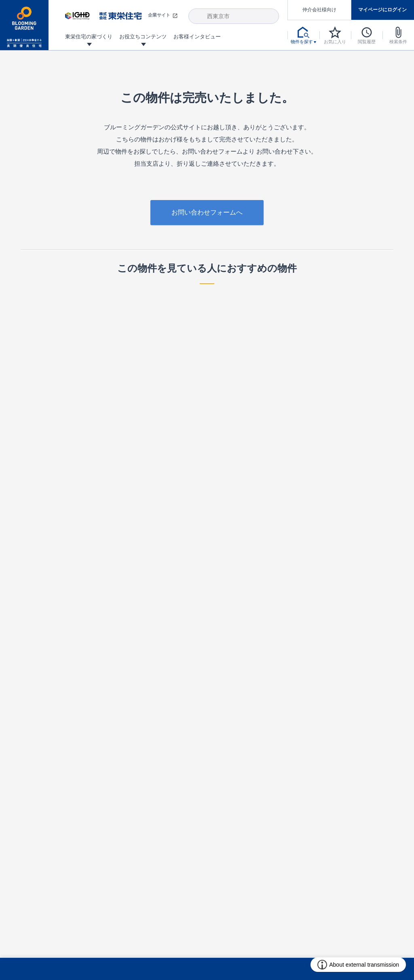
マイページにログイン (382, 10)
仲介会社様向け (319, 10)
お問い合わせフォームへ (207, 212)
